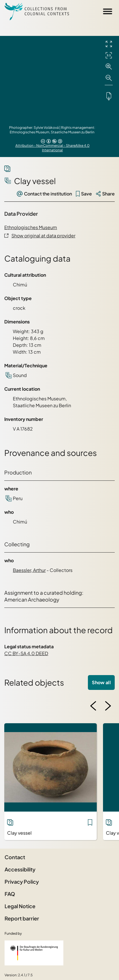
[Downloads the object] (109, 96)
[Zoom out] (109, 78)
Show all (101, 682)
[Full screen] (109, 44)
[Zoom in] (109, 67)
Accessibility (20, 869)
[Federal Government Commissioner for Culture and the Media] (34, 953)
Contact (15, 857)
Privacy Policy (22, 882)
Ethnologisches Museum (31, 227)
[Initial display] (109, 55)
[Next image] (108, 706)
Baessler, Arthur (29, 570)
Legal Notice (20, 906)
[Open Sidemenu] (108, 11)
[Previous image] (93, 706)
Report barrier (22, 918)
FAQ (10, 894)
